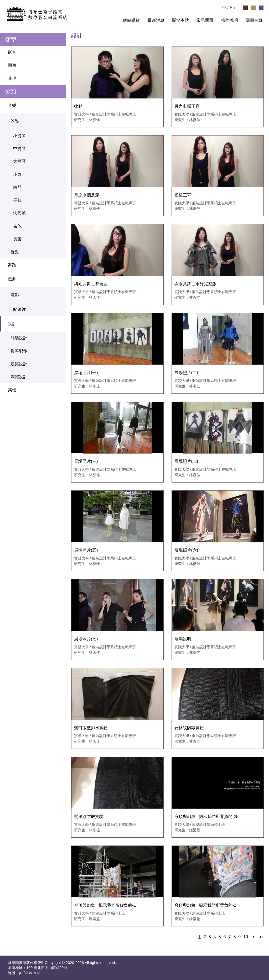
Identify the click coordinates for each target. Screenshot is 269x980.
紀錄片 (19, 309)
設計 (36, 324)
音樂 (36, 106)
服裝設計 (19, 338)
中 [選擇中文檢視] (224, 8)
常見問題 (205, 20)
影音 (12, 52)
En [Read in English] (232, 8)
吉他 (17, 226)
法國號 (19, 213)
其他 (12, 78)
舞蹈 (12, 265)
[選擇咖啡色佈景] (245, 8)
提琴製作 (19, 351)
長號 (17, 200)
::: (115, 20)
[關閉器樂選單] (59, 121)
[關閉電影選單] (59, 295)
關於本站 (180, 20)
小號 (17, 175)
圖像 (12, 65)
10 (246, 937)
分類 (11, 91)
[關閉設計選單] (59, 324)
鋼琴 (17, 187)
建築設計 (19, 364)
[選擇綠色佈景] (253, 8)
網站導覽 (131, 20)
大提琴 (19, 161)
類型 (11, 40)
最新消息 (156, 20)
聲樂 (15, 252)
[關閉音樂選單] (59, 106)
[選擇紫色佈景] (261, 8)
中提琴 (19, 149)
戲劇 (36, 279)
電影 (37, 295)
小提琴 (19, 136)
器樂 (37, 121)
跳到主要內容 (13, 2)
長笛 (17, 239)
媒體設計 (19, 377)
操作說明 (230, 20)
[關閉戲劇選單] (59, 279)
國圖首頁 (254, 20)
